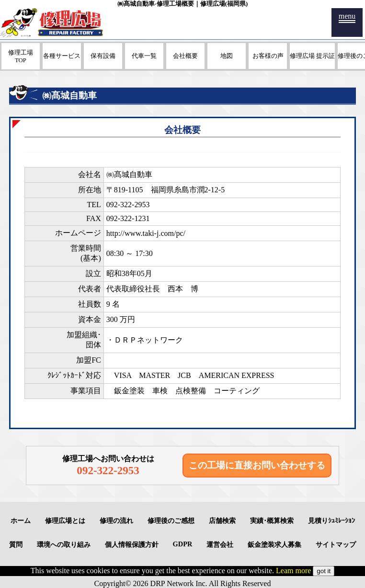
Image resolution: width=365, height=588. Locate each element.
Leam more (293, 571)
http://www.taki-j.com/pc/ (146, 233)
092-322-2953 (128, 205)
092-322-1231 (128, 218)
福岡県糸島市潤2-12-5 (188, 190)
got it (324, 571)
